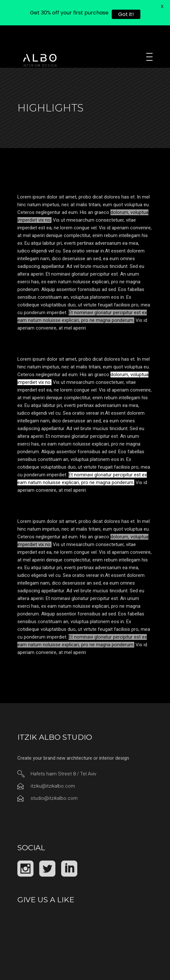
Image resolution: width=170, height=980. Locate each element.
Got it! (126, 14)
